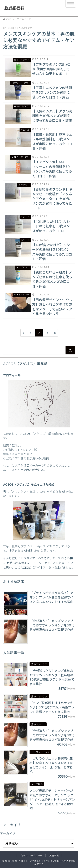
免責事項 (54, 856)
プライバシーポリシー (31, 856)
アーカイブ (8, 834)
